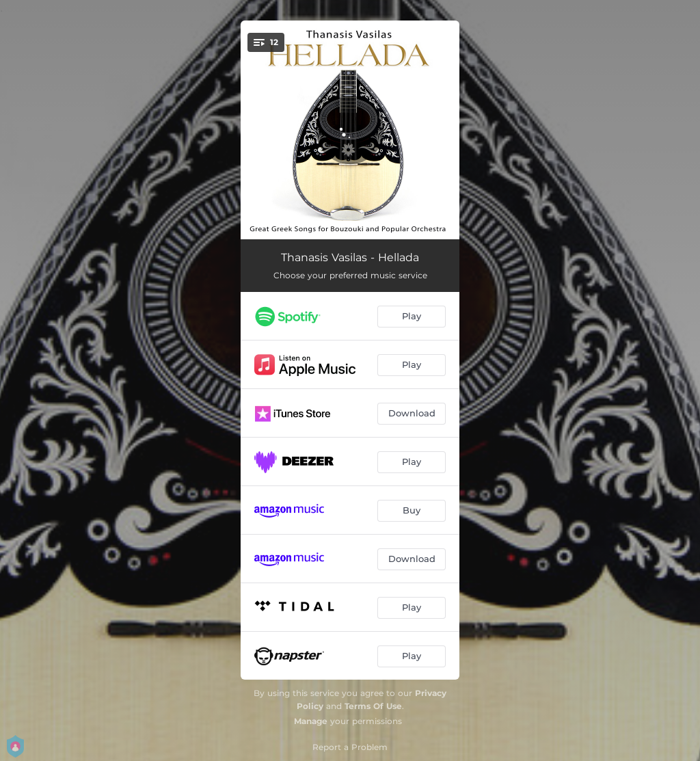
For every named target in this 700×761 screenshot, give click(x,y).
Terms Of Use (373, 706)
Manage (311, 721)
